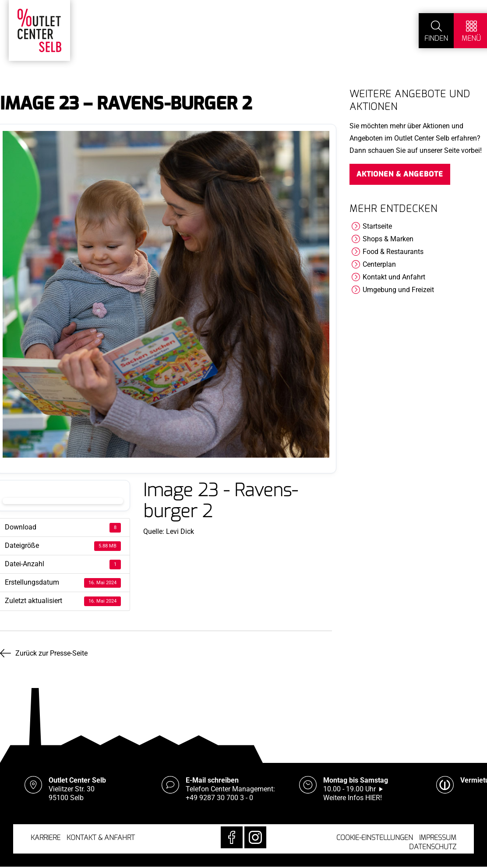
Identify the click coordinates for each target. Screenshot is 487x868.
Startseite (377, 226)
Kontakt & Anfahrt (101, 838)
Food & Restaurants (393, 252)
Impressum (438, 838)
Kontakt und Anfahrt (394, 277)
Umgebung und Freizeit (398, 290)
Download (63, 501)
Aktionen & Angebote (400, 174)
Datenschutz (433, 847)
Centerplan (379, 264)
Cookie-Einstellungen (375, 838)
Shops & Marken (388, 239)
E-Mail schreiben (212, 780)
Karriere (46, 838)
